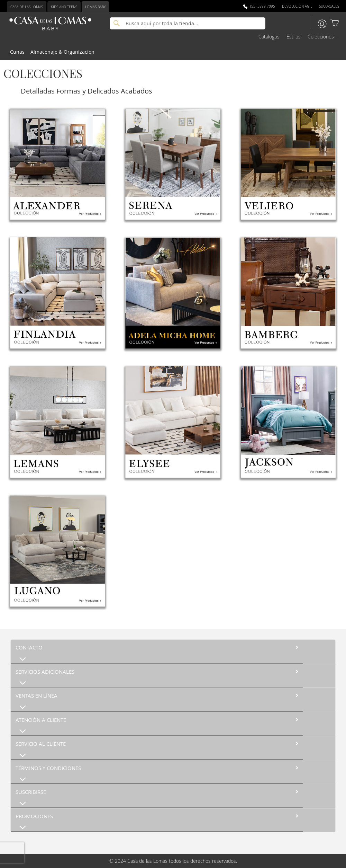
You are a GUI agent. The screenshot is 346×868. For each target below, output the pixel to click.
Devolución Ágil (297, 6)
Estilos (294, 37)
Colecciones (321, 37)
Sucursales (329, 6)
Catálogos (269, 37)
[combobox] (188, 23)
